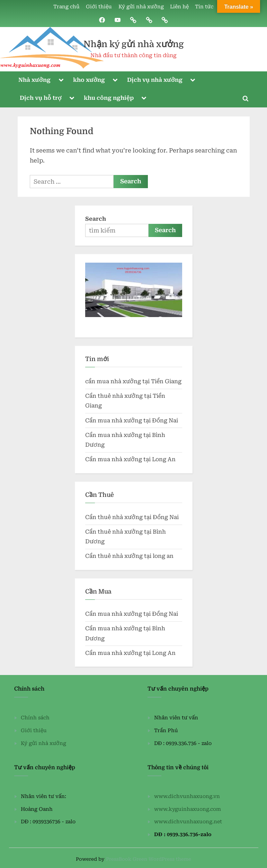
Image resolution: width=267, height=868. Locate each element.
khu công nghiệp (109, 98)
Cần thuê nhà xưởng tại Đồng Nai (132, 517)
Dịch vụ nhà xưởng (155, 80)
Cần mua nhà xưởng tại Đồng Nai (132, 420)
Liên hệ (179, 7)
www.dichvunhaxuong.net (188, 822)
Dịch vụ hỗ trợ (41, 98)
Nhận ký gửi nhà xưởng (134, 44)
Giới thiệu (99, 7)
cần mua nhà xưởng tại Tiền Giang (133, 381)
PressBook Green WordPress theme (149, 859)
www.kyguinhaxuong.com (188, 809)
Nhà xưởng (34, 80)
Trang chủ (66, 7)
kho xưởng (89, 80)
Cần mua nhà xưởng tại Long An (130, 459)
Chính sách (35, 718)
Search (96, 219)
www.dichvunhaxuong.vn (187, 796)
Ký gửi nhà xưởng (141, 7)
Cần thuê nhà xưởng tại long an (129, 556)
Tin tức (204, 7)
